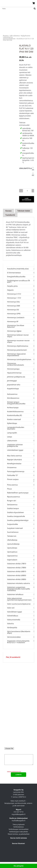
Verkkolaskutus (18, 827)
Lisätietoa (18, 759)
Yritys (18, 731)
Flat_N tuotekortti (13, 657)
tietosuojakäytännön (14, 772)
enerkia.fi (22, 801)
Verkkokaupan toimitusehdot (19, 829)
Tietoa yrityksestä (19, 824)
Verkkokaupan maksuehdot (18, 832)
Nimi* (18, 714)
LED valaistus (15, 36)
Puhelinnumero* (18, 739)
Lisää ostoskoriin (27, 199)
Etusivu (6, 36)
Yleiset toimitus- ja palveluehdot (19, 834)
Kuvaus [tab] (8, 211)
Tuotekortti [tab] (10, 215)
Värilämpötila (25, 168)
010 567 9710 (19, 812)
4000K (34, 175)
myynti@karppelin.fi (18, 814)
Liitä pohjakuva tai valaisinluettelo (19, 746)
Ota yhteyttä (18, 866)
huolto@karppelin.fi (19, 821)
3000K (34, 170)
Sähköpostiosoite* (18, 723)
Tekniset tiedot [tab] (24, 211)
